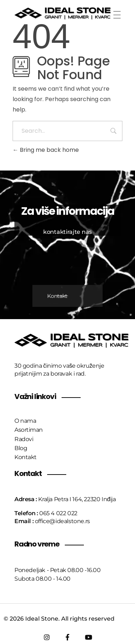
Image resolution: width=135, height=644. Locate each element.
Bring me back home (46, 150)
